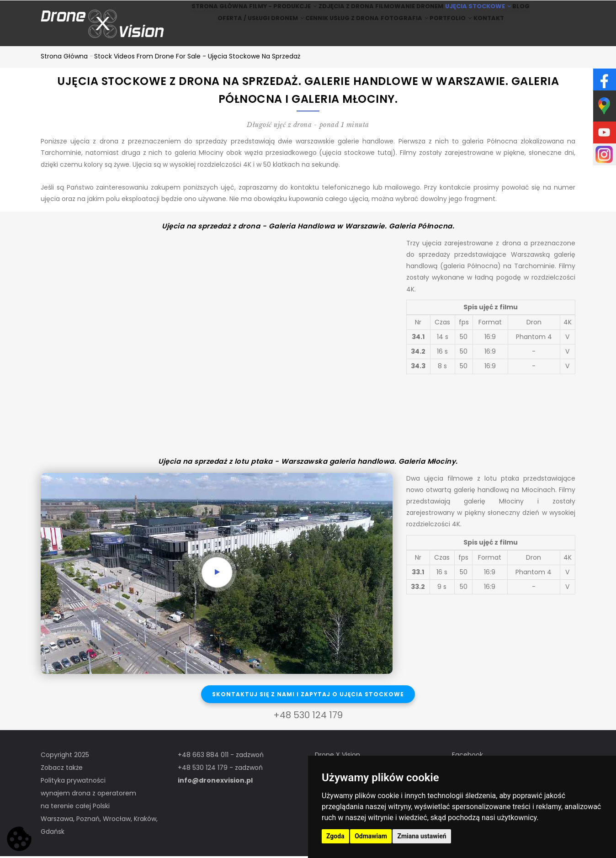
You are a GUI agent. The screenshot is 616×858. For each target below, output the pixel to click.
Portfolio (455, 36)
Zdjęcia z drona (340, 12)
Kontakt (503, 36)
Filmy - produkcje (269, 12)
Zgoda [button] (335, 836)
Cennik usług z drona (330, 36)
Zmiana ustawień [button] (422, 836)
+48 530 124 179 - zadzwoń (220, 769)
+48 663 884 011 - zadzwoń (221, 757)
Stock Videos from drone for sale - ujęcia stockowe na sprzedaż (197, 58)
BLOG (539, 12)
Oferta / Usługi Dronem (243, 36)
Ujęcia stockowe (484, 12)
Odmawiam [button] (371, 836)
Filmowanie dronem (409, 12)
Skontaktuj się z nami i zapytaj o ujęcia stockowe (308, 696)
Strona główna (199, 12)
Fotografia (400, 36)
